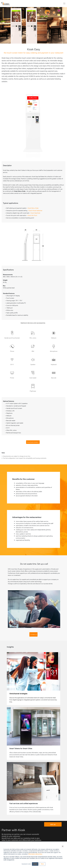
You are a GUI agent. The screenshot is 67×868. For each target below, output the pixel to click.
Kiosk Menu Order (33, 208)
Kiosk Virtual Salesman (35, 210)
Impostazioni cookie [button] (26, 864)
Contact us (33, 634)
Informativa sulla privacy (35, 854)
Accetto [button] (35, 864)
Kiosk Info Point (32, 215)
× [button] (63, 846)
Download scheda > (33, 442)
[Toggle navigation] (64, 3)
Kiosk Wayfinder (35, 213)
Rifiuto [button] (42, 864)
